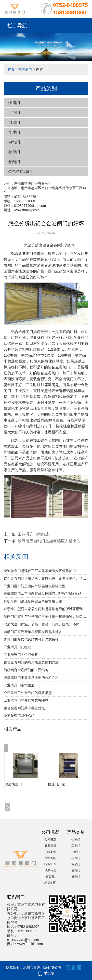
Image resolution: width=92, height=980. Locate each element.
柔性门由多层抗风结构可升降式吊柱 (31, 639)
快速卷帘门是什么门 (19, 716)
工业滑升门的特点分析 (21, 655)
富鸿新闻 (25, 69)
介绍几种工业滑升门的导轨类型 (28, 693)
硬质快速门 (13, 784)
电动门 (14, 142)
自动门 (14, 122)
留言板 (50, 876)
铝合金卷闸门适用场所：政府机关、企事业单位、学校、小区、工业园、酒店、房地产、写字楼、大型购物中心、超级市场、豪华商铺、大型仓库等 (46, 578)
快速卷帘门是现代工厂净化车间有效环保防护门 (40, 571)
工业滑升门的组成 (33, 534)
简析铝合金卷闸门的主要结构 (26, 670)
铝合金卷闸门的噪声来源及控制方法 (31, 662)
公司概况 (50, 840)
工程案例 (50, 852)
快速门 (14, 103)
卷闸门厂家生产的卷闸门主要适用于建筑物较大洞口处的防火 (46, 617)
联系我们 (50, 870)
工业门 (14, 113)
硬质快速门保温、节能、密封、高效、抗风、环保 (41, 624)
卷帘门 (14, 152)
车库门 (14, 132)
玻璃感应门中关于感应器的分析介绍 (31, 678)
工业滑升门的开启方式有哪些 (26, 700)
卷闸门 (14, 162)
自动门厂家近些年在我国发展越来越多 (33, 632)
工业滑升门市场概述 (19, 685)
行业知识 (50, 864)
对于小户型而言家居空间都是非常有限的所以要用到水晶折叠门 (46, 609)
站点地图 (50, 883)
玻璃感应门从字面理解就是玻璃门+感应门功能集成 (42, 594)
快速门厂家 (56, 784)
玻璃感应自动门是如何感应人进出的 (49, 541)
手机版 (49, 973)
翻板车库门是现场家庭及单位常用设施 (33, 601)
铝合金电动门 (20, 172)
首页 (11, 69)
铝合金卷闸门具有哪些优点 (24, 708)
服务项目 (50, 846)
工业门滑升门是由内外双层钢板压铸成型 (35, 586)
